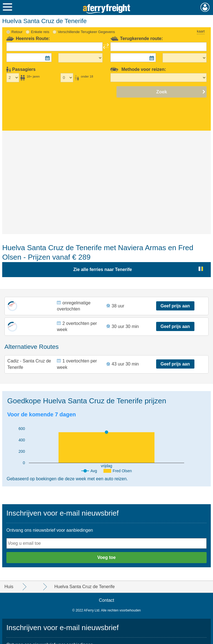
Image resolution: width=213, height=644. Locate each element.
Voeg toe (106, 557)
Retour (17, 32)
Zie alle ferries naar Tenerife (102, 269)
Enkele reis (40, 32)
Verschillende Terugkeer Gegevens (86, 32)
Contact (106, 600)
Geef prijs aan (175, 306)
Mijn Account (205, 7)
